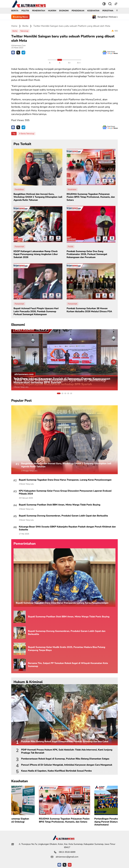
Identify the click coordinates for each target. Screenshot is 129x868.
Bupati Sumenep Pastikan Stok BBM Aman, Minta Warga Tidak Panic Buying (60, 505)
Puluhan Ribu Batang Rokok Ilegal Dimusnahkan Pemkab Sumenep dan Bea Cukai (65, 742)
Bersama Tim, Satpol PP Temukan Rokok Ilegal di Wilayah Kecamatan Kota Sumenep (68, 665)
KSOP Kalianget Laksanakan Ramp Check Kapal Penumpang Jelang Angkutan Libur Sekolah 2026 (36, 254)
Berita (15, 31)
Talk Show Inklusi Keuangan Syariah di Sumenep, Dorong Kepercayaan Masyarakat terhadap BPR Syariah (62, 381)
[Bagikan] (110, 4)
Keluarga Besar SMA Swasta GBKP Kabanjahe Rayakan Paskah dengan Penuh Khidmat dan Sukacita (67, 528)
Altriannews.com (18, 45)
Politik (71, 247)
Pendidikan (19, 189)
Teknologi (24, 31)
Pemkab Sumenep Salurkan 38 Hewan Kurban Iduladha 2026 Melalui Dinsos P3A (89, 310)
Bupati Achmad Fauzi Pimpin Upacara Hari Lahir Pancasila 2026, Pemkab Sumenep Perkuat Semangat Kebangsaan (36, 311)
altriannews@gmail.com (67, 857)
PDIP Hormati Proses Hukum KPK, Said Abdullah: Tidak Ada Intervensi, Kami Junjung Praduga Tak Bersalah (67, 751)
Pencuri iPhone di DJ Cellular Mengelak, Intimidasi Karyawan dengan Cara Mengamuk (67, 765)
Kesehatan (72, 189)
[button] (104, 4)
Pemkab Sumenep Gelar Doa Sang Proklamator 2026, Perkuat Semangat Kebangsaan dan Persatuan (87, 254)
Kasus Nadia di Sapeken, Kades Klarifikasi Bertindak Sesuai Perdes (56, 771)
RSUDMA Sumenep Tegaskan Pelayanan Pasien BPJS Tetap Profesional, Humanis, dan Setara (91, 197)
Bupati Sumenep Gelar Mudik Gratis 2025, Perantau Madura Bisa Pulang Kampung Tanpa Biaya (67, 649)
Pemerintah (19, 247)
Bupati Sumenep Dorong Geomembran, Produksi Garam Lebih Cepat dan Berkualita (63, 516)
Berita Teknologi (28, 134)
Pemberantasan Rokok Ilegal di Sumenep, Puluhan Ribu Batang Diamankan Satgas (65, 759)
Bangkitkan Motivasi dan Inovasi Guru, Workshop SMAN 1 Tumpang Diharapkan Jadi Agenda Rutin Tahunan (38, 197)
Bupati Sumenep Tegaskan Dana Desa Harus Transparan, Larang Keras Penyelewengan (65, 480)
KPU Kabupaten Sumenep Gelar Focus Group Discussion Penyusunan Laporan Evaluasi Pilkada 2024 (65, 492)
